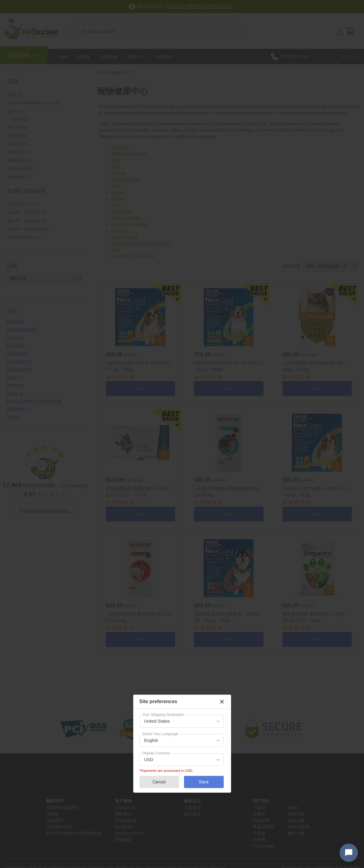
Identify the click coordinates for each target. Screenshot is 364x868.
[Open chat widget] (349, 853)
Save (204, 782)
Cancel (159, 782)
